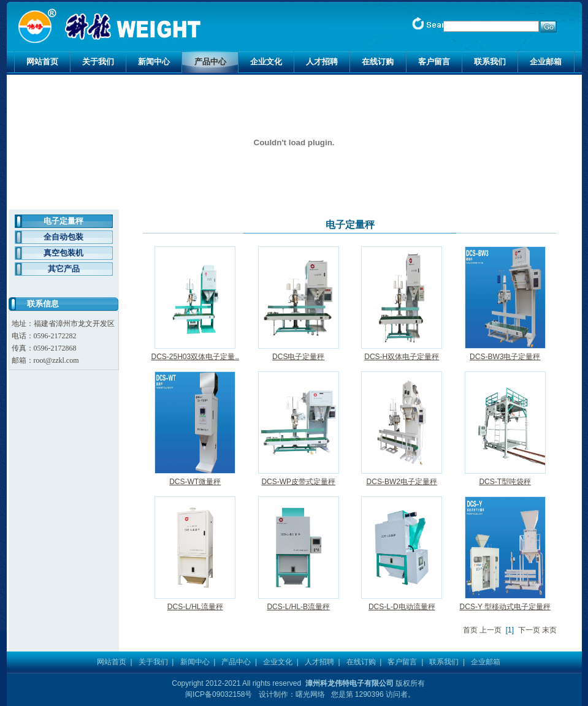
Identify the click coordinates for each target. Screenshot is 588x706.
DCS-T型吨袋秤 (505, 482)
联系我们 (490, 62)
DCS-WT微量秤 (195, 482)
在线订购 (378, 62)
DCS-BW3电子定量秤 (505, 357)
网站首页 (42, 62)
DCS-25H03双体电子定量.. (195, 357)
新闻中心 (154, 62)
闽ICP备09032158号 (219, 694)
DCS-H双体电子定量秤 (402, 357)
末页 (549, 630)
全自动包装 (63, 237)
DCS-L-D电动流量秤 (402, 607)
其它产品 (64, 269)
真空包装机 (63, 253)
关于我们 (98, 62)
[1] (510, 630)
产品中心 (210, 62)
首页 (470, 630)
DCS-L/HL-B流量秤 (298, 607)
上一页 (491, 630)
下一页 (529, 630)
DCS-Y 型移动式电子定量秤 (505, 607)
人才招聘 (322, 62)
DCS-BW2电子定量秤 (402, 482)
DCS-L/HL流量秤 (195, 607)
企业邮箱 (546, 62)
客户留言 (434, 62)
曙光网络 (310, 694)
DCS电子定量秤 (298, 357)
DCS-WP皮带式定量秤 (298, 482)
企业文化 (266, 62)
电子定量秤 (63, 221)
